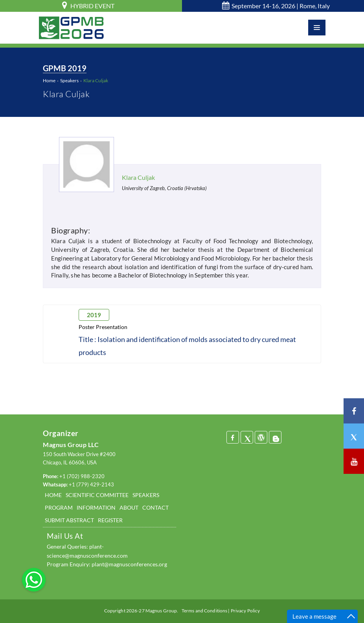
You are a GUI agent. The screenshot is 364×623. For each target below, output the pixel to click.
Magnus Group (161, 611)
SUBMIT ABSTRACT (69, 520)
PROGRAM (59, 507)
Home (49, 80)
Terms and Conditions (204, 611)
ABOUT (129, 507)
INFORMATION (96, 507)
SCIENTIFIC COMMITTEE (97, 495)
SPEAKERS (146, 495)
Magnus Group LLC (71, 445)
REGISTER (110, 520)
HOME (53, 495)
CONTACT (155, 507)
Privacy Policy (245, 611)
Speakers (69, 80)
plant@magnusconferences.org (129, 564)
